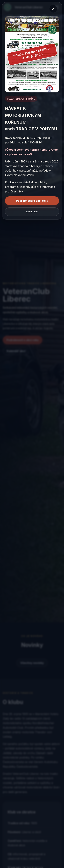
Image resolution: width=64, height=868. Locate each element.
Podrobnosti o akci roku (32, 201)
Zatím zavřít (32, 212)
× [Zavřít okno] (53, 9)
